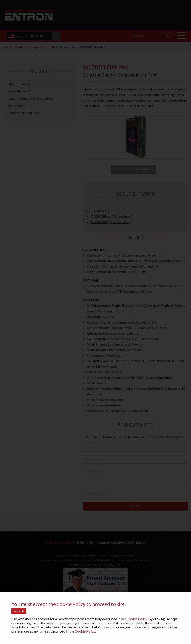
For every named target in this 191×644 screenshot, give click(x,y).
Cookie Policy (137, 619)
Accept (19, 611)
